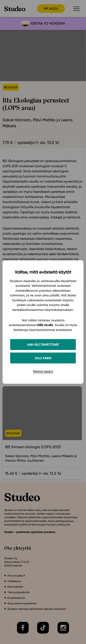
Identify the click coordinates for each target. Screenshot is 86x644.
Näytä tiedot (43, 371)
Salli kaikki (43, 358)
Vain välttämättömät (43, 345)
